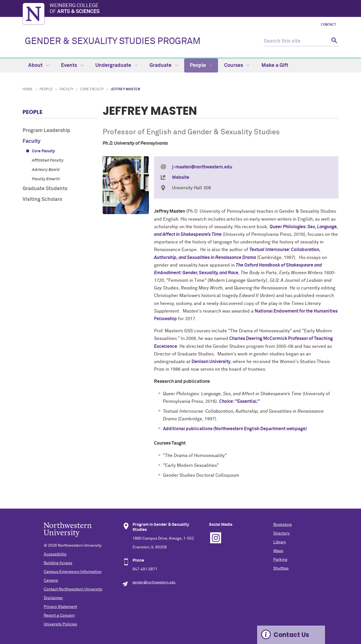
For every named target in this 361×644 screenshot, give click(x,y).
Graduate (164, 65)
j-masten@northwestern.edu (202, 167)
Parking (280, 560)
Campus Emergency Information (73, 572)
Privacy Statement (60, 607)
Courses (237, 65)
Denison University (211, 362)
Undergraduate (116, 65)
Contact (329, 25)
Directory (281, 533)
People (201, 65)
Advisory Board (46, 170)
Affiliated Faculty (48, 161)
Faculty (66, 89)
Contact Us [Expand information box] (291, 635)
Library (280, 542)
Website (181, 177)
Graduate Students (45, 189)
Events (72, 65)
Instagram (216, 538)
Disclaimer (53, 598)
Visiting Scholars (42, 199)
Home (28, 89)
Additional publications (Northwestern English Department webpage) (235, 429)
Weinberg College (194, 9)
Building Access (58, 563)
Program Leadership (46, 131)
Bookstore (283, 525)
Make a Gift (275, 65)
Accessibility (55, 554)
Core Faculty (92, 89)
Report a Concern (59, 616)
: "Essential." (239, 401)
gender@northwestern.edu (154, 583)
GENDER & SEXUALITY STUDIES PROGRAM (113, 41)
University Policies (60, 624)
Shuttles (281, 568)
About (39, 65)
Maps (278, 551)
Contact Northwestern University (73, 589)
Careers (51, 581)
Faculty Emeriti (46, 179)
